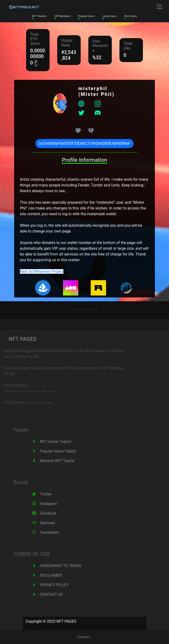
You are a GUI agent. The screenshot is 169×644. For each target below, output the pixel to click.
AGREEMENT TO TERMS (65, 566)
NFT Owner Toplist (60, 442)
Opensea (52, 523)
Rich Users (131, 16)
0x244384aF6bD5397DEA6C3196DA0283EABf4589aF (84, 143)
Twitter (50, 494)
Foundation (54, 532)
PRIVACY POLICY (59, 585)
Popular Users (86, 16)
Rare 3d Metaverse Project (42, 271)
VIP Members (62, 16)
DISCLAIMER (55, 575)
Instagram (53, 504)
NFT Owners (39, 16)
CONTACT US (56, 595)
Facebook (53, 513)
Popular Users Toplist (63, 451)
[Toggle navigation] (159, 7)
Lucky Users (110, 16)
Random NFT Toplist (62, 461)
